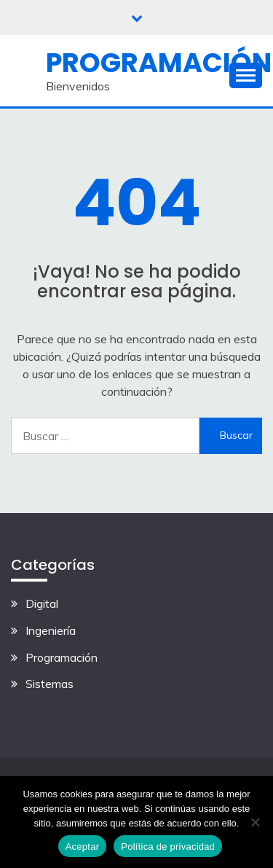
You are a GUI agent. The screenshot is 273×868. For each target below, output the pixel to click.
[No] (255, 822)
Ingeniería (51, 630)
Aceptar (83, 847)
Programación (159, 63)
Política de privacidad (168, 847)
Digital (42, 603)
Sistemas (50, 684)
